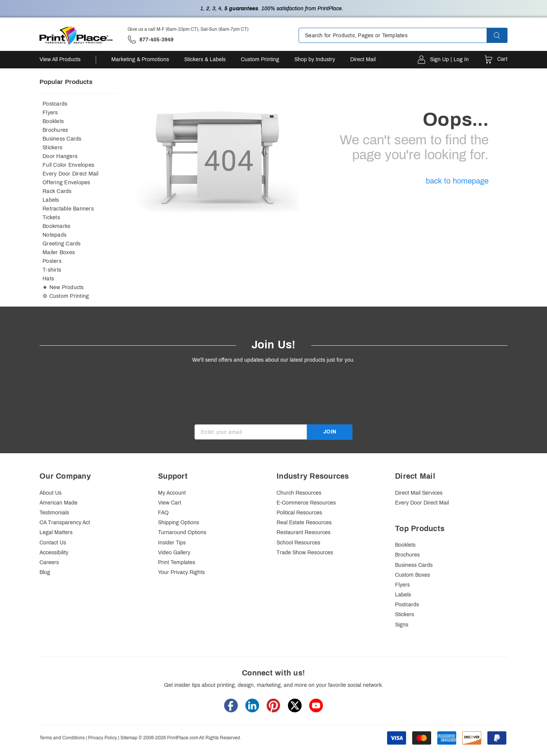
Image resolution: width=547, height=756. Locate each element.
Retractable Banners (68, 209)
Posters (52, 261)
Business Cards (62, 139)
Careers (49, 562)
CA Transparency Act (65, 523)
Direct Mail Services (419, 493)
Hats (48, 279)
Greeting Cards (62, 244)
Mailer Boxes (59, 252)
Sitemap (129, 738)
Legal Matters (56, 532)
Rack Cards (57, 191)
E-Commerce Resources (306, 503)
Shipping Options (179, 523)
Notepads (55, 235)
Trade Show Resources (305, 553)
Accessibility (54, 553)
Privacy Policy (103, 738)
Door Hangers (60, 156)
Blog (45, 572)
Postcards (55, 104)
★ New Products (63, 287)
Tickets (51, 217)
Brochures (55, 130)
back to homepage (457, 181)
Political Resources (299, 513)
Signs (402, 625)
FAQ (163, 513)
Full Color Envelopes (68, 165)
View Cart (170, 503)
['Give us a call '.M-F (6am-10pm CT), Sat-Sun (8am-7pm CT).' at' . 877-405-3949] (151, 40)
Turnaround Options (182, 532)
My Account (172, 493)
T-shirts (52, 270)
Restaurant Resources (304, 532)
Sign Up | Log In (449, 59)
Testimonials (54, 513)
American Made (58, 503)
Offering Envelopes (66, 183)
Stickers (52, 148)
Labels (51, 200)
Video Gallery (174, 553)
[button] (504, 35)
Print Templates (177, 562)
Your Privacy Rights (181, 572)
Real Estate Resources (304, 523)
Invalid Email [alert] (210, 443)
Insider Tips (172, 543)
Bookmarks (56, 226)
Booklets (53, 121)
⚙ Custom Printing (66, 296)
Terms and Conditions (62, 738)
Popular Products (66, 82)
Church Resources (299, 493)
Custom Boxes (413, 575)
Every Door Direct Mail (71, 174)
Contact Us (53, 543)
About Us (51, 493)
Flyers (50, 113)
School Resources (298, 543)
